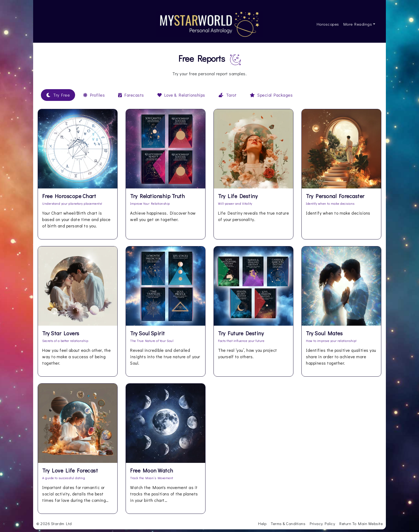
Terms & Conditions (288, 523)
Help (262, 523)
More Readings (358, 24)
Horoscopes (328, 24)
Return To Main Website (361, 523)
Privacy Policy (322, 523)
